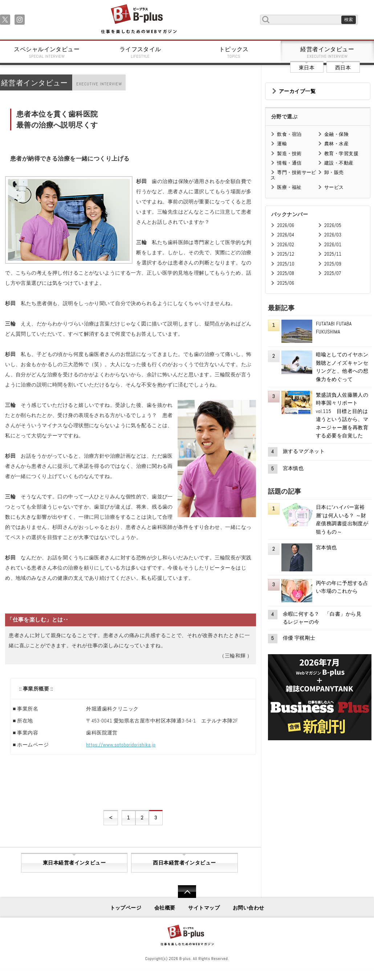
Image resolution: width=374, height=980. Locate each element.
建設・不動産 (339, 163)
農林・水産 (336, 144)
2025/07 (333, 273)
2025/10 (286, 264)
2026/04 (286, 235)
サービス (334, 187)
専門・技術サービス (293, 175)
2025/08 (286, 273)
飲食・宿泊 (289, 134)
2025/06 (286, 283)
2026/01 (333, 245)
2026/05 (333, 225)
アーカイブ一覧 (297, 91)
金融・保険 (336, 134)
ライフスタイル (141, 52)
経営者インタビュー (328, 52)
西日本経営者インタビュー (184, 863)
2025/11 (333, 254)
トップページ (126, 908)
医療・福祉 (289, 187)
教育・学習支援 (341, 153)
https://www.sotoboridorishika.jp (121, 745)
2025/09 (333, 264)
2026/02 (286, 245)
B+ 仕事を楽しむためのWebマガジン (139, 19)
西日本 (343, 68)
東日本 (307, 68)
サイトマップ (204, 908)
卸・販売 (334, 172)
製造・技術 (289, 153)
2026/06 (286, 225)
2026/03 (333, 235)
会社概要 (165, 908)
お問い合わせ (249, 908)
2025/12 (286, 254)
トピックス (234, 52)
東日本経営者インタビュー (74, 863)
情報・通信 (289, 163)
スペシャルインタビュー (47, 52)
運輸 (282, 144)
